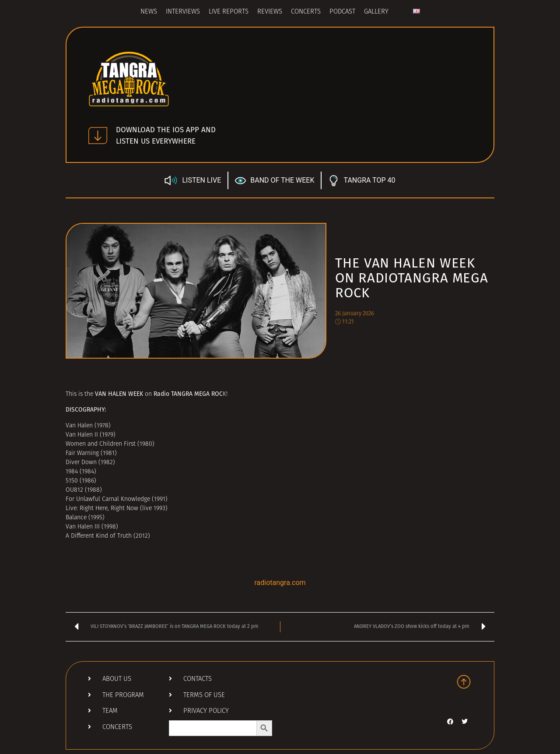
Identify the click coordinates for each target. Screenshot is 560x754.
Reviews (270, 12)
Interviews (183, 12)
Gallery (376, 12)
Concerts (306, 12)
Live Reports (229, 12)
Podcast (342, 12)
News (149, 12)
